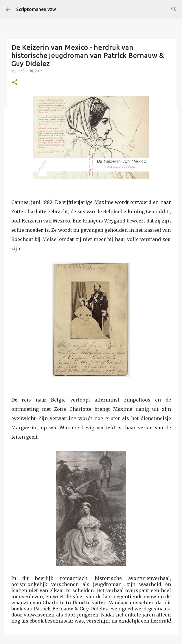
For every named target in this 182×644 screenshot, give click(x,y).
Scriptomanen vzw (36, 9)
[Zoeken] (174, 9)
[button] (15, 83)
